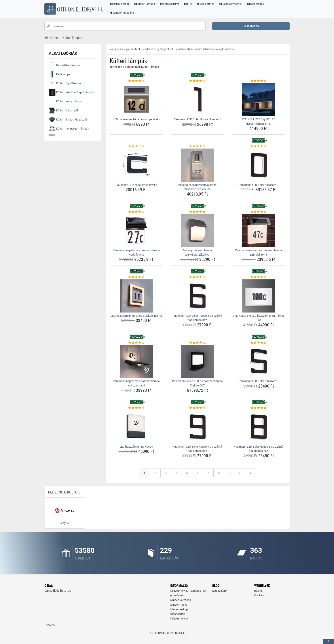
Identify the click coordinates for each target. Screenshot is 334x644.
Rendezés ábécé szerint (189, 49)
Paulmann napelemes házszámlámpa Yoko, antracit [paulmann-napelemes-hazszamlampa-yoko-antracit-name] (136, 383)
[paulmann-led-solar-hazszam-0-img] (258, 165)
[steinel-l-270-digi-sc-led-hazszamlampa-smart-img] (258, 100)
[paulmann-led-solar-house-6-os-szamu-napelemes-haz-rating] (197, 277)
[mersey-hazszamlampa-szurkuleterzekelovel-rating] (197, 212)
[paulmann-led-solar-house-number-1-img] (197, 100)
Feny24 (50, 625)
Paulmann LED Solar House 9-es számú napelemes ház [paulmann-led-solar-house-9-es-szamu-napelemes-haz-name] (197, 449)
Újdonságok (177, 614)
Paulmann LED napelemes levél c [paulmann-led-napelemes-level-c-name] (136, 185)
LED (188, 4)
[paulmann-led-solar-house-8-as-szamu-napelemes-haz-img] (258, 427)
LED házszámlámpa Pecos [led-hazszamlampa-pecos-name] (136, 447)
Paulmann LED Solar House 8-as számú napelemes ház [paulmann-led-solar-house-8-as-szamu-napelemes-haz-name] (258, 449)
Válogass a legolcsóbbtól (125, 49)
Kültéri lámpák (144, 4)
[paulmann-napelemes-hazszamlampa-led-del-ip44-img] (258, 230)
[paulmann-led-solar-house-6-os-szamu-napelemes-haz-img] (197, 296)
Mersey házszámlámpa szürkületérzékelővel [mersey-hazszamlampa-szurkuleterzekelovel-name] (197, 252)
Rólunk (258, 591)
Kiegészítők (255, 4)
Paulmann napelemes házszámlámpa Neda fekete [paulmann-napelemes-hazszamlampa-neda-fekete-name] (136, 252)
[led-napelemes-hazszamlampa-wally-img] (136, 100)
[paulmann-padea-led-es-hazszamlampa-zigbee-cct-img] (197, 361)
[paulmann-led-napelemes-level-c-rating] (136, 146)
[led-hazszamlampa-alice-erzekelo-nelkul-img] (136, 296)
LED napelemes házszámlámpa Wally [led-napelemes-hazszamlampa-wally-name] (136, 119)
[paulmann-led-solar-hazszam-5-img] (258, 361)
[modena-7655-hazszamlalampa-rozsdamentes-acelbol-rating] (197, 146)
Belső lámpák (120, 4)
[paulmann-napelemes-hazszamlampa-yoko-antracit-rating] (136, 343)
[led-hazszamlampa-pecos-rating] (136, 408)
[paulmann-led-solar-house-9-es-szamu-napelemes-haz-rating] (197, 408)
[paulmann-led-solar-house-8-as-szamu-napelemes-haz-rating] (258, 408)
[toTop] (328, 641)
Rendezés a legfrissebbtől (219, 49)
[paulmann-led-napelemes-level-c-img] (136, 165)
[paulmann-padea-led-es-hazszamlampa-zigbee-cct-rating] (197, 343)
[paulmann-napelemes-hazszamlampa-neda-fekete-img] (136, 230)
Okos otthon (205, 4)
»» (251, 473)
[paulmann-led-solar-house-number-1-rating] (197, 81)
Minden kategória (122, 13)
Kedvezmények (179, 619)
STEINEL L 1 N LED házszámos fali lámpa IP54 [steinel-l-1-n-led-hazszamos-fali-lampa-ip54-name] (259, 318)
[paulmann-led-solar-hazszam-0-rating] (258, 146)
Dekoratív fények (231, 4)
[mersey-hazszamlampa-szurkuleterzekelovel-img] (197, 230)
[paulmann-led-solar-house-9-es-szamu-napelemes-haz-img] (197, 427)
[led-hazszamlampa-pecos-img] (136, 427)
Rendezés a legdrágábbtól (157, 49)
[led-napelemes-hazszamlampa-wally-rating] (136, 81)
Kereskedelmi (169, 4)
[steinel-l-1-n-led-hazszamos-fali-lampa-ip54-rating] (258, 277)
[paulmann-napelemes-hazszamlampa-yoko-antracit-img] (136, 361)
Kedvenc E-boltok (64, 492)
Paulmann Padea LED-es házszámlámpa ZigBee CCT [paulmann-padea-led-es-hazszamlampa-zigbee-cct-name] (197, 383)
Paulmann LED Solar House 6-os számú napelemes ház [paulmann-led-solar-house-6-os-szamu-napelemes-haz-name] (197, 318)
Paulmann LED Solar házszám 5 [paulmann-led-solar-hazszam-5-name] (259, 381)
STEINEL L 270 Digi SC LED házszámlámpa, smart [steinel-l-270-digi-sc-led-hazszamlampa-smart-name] (258, 121)
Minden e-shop (179, 609)
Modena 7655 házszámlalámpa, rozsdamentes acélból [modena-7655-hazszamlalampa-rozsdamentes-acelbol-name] (197, 187)
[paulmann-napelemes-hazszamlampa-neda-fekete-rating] (136, 212)
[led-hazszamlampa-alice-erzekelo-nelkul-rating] (136, 277)
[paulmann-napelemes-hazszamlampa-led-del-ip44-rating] (258, 212)
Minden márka (179, 605)
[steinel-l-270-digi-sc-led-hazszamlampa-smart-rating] (258, 81)
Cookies (259, 595)
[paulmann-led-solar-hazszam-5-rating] (258, 343)
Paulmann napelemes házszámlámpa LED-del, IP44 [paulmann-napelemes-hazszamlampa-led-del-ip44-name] (258, 252)
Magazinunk (220, 591)
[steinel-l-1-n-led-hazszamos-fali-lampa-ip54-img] (258, 296)
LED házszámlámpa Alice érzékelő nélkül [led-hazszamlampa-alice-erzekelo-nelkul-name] (136, 316)
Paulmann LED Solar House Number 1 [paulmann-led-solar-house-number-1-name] (197, 119)
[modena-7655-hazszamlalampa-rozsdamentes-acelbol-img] (197, 165)
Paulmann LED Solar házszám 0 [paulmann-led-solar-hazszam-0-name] (259, 185)
